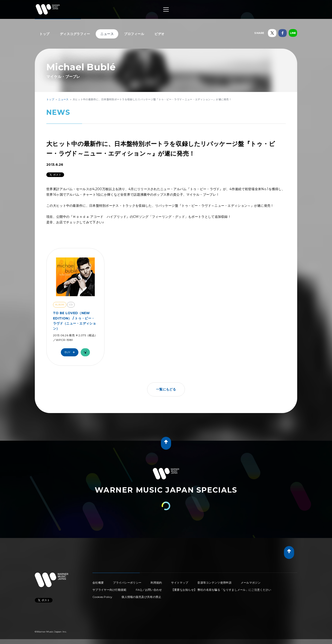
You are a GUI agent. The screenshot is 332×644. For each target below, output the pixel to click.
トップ (44, 34)
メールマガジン (251, 583)
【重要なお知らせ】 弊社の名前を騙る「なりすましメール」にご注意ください (221, 590)
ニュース (107, 34)
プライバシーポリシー (127, 583)
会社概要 (98, 583)
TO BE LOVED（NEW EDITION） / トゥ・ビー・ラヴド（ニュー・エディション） (74, 321)
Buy (71, 352)
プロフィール (134, 34)
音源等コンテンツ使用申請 (214, 583)
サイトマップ (180, 583)
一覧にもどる (166, 389)
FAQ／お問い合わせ (149, 590)
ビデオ (160, 34)
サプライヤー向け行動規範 (110, 590)
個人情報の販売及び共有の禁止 (141, 597)
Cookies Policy (102, 597)
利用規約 (156, 583)
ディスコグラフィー (75, 34)
